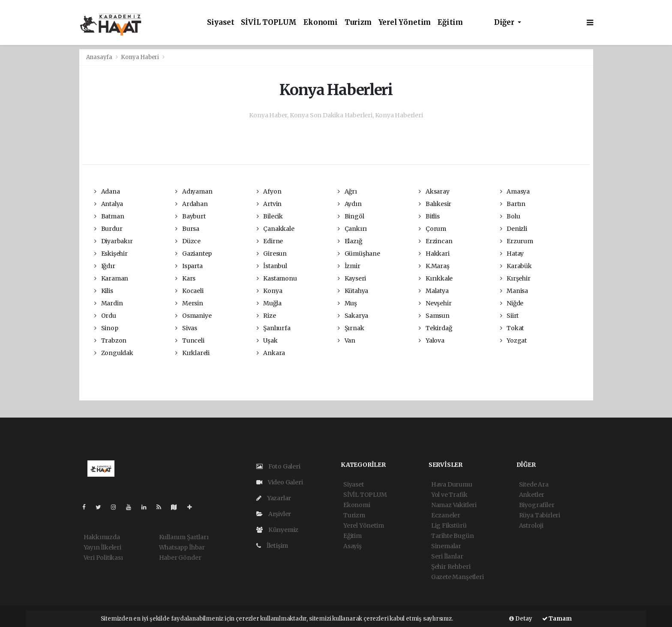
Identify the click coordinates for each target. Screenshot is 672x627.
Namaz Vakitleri (454, 505)
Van (346, 340)
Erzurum (517, 241)
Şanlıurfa (274, 328)
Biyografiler (537, 505)
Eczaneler (446, 515)
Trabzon (110, 340)
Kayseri (352, 278)
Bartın (513, 204)
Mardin (108, 303)
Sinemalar (446, 546)
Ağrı (347, 191)
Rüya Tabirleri (540, 515)
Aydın (350, 204)
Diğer (505, 22)
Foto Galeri (278, 466)
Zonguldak (114, 353)
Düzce (188, 241)
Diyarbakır (114, 241)
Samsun (434, 316)
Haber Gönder (180, 558)
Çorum (432, 229)
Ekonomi (321, 22)
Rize (266, 316)
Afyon (269, 191)
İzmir (349, 266)
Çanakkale (276, 229)
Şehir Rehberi (451, 567)
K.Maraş (434, 266)
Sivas (186, 328)
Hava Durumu (452, 484)
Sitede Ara (534, 484)
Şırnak (351, 328)
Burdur (108, 229)
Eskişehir (111, 254)
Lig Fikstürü (449, 525)
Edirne (270, 241)
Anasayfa (100, 57)
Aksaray (434, 191)
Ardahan (191, 204)
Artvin (269, 204)
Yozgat (513, 340)
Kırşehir (515, 278)
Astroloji (531, 525)
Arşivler (274, 514)
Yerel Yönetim (405, 22)
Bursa (187, 229)
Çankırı (352, 229)
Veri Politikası (103, 558)
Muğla (269, 303)
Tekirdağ (435, 328)
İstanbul (272, 266)
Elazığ (350, 241)
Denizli (514, 229)
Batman (109, 216)
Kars (185, 278)
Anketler (532, 495)
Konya (270, 291)
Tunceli (190, 340)
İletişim (272, 546)
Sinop (106, 328)
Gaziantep (193, 254)
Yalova (431, 340)
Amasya (515, 191)
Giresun (272, 254)
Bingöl (351, 216)
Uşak (267, 340)
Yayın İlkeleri (102, 547)
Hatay (512, 254)
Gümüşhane (359, 254)
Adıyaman (194, 191)
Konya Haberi (140, 57)
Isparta (189, 266)
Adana (107, 191)
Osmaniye (193, 316)
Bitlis (429, 216)
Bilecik (270, 216)
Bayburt (190, 216)
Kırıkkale (436, 278)
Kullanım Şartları (184, 537)
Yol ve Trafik (449, 495)
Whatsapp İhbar (182, 547)
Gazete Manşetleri (457, 577)
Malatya (433, 291)
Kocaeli (189, 291)
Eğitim (450, 22)
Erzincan (435, 241)
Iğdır (105, 266)
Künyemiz (277, 530)
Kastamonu (277, 278)
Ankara (271, 353)
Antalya (109, 204)
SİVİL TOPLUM (269, 22)
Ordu (105, 316)
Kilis (104, 291)
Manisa (514, 291)
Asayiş (352, 546)
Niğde (512, 303)
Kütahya (353, 291)
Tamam (557, 619)
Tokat (512, 328)
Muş (347, 303)
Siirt (510, 316)
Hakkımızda (102, 537)
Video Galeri (279, 482)
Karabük (516, 266)
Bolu (510, 216)
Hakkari (434, 254)
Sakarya (353, 316)
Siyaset (221, 22)
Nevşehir (435, 303)
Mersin (189, 303)
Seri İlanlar (447, 556)
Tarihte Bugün (453, 536)
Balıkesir (435, 204)
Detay (521, 619)
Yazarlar (274, 498)
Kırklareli (192, 353)
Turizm (358, 22)
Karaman (111, 278)
